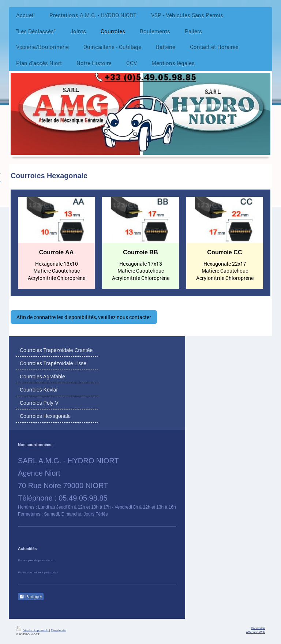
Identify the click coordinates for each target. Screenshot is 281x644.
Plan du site (59, 630)
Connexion (258, 628)
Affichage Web (255, 632)
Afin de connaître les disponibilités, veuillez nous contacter (84, 317)
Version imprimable (33, 630)
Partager (31, 597)
